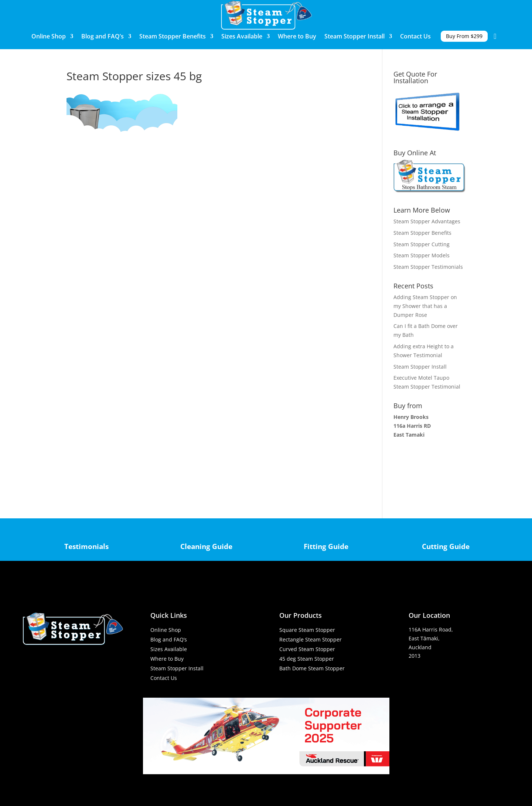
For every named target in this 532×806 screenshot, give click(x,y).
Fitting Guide (326, 546)
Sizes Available (242, 37)
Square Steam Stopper (307, 630)
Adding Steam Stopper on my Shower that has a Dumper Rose (425, 306)
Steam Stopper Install (354, 37)
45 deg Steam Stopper (307, 659)
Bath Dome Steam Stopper (312, 668)
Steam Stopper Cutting (422, 244)
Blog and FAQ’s (103, 37)
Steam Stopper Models (422, 255)
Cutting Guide (446, 546)
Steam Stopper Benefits (173, 37)
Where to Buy (297, 37)
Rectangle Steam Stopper (311, 639)
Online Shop (49, 37)
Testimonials (86, 546)
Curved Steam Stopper (307, 649)
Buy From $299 (464, 36)
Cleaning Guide (206, 546)
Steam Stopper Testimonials (428, 267)
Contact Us (415, 37)
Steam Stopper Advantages (427, 221)
